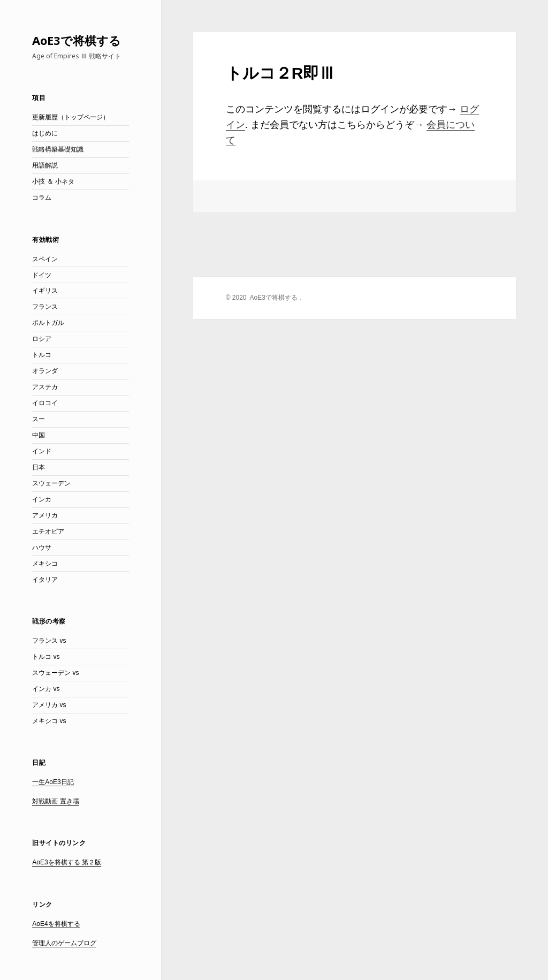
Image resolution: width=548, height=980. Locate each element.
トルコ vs (46, 657)
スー (39, 419)
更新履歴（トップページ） (71, 117)
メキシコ (45, 564)
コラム (42, 197)
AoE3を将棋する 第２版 (67, 862)
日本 (39, 467)
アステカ (45, 387)
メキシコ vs (49, 721)
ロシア (42, 339)
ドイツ (42, 275)
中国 (39, 435)
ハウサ (42, 548)
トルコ (42, 355)
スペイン (45, 259)
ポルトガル (48, 323)
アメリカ (45, 515)
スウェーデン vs (55, 673)
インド (42, 451)
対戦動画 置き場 (55, 801)
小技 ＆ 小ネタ (53, 181)
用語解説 (45, 165)
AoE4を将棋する (56, 924)
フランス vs (49, 641)
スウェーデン (51, 483)
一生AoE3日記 (53, 782)
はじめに (45, 133)
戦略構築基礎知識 (58, 149)
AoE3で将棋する (77, 40)
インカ (42, 499)
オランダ (45, 371)
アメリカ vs (49, 705)
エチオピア (48, 531)
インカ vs (46, 689)
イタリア (45, 580)
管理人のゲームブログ (64, 943)
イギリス (45, 291)
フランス (45, 307)
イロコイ (45, 403)
